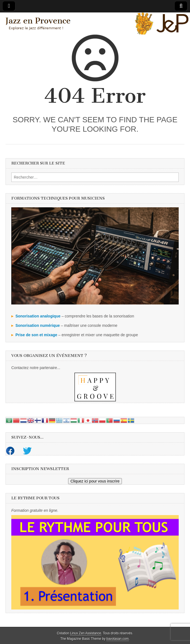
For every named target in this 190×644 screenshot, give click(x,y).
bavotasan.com (118, 639)
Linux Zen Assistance (85, 633)
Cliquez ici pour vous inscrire (95, 481)
